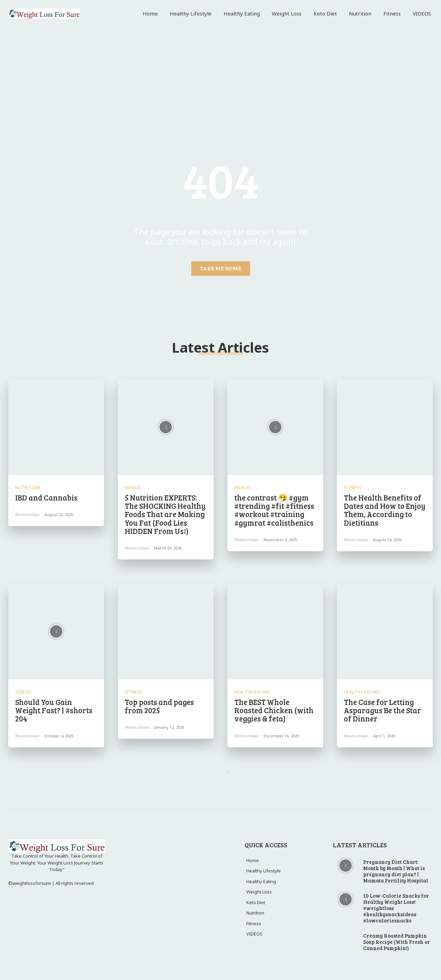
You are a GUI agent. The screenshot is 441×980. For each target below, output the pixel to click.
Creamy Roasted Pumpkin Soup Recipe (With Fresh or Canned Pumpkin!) (397, 942)
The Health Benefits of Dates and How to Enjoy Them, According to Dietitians (385, 510)
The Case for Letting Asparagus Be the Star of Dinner (382, 710)
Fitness (353, 488)
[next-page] (227, 772)
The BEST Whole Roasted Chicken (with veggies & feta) (274, 710)
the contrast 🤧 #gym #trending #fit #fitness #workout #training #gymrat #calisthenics (274, 510)
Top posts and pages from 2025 (159, 706)
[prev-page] (214, 772)
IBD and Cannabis (47, 497)
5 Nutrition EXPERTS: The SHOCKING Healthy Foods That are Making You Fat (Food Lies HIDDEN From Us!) (165, 514)
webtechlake (27, 514)
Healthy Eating (252, 692)
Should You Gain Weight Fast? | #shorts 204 (54, 710)
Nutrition (28, 488)
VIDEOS (133, 488)
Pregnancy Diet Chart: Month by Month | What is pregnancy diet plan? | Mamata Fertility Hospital (396, 871)
